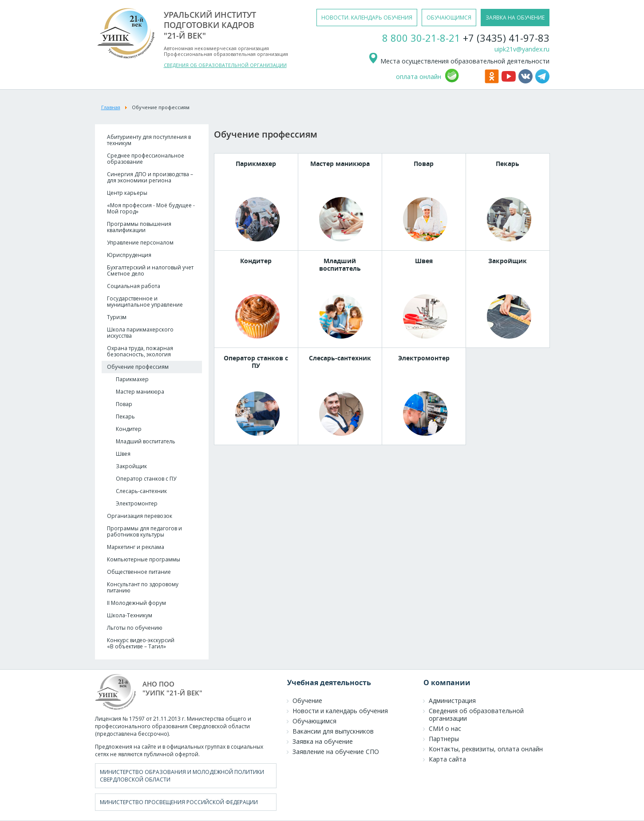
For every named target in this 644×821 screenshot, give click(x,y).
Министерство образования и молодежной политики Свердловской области (182, 776)
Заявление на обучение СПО (336, 752)
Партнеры (444, 739)
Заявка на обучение (323, 741)
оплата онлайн (419, 77)
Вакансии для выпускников (333, 731)
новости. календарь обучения (367, 18)
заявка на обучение (515, 18)
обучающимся (449, 18)
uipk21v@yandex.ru (522, 49)
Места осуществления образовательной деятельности (459, 61)
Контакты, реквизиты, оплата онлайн (486, 749)
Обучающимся (314, 721)
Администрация (452, 701)
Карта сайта (447, 759)
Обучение (307, 701)
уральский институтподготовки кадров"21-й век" (210, 25)
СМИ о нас (445, 728)
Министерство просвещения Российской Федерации (179, 802)
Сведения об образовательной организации (476, 714)
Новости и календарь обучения (340, 711)
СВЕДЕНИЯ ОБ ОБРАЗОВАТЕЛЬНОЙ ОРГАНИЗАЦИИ (225, 65)
